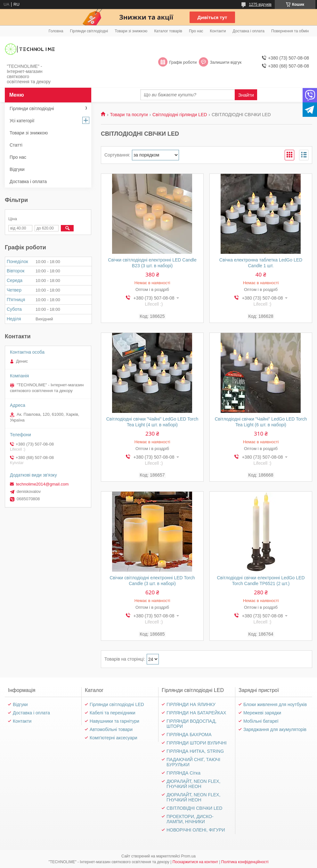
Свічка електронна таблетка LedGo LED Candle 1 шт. (261, 263)
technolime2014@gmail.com (42, 484)
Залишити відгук (226, 62)
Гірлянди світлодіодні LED (117, 704)
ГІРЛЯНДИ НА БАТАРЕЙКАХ (196, 713)
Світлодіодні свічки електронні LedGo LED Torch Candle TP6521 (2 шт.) (261, 581)
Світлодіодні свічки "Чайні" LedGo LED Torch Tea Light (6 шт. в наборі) (261, 422)
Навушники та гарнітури (114, 721)
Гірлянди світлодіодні (89, 31)
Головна (56, 31)
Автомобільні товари (111, 729)
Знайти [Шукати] (246, 95)
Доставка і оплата (249, 31)
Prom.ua (188, 856)
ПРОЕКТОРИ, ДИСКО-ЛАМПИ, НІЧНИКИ (190, 819)
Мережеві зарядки (262, 713)
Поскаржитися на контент (195, 862)
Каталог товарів (168, 31)
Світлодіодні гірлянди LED (180, 115)
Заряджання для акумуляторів (275, 729)
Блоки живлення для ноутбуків (275, 704)
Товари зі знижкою (131, 31)
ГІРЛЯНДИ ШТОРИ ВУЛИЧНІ (197, 743)
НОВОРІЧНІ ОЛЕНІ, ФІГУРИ (196, 830)
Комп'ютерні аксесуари (114, 738)
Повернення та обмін (290, 31)
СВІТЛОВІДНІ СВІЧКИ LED (194, 808)
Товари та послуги (129, 115)
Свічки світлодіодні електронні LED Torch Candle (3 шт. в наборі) (152, 581)
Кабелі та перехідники (113, 713)
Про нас (196, 31)
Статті (16, 145)
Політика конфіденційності (245, 862)
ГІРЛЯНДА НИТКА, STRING (195, 751)
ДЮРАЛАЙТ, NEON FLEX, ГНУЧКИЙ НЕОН (193, 784)
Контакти (218, 31)
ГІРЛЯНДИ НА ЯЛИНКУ (191, 704)
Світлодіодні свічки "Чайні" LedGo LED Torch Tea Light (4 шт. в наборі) (152, 422)
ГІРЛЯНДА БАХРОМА (189, 735)
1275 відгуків (260, 4)
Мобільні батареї (261, 721)
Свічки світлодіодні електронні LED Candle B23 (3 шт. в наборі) (152, 263)
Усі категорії (22, 121)
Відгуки (17, 169)
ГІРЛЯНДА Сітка (183, 773)
